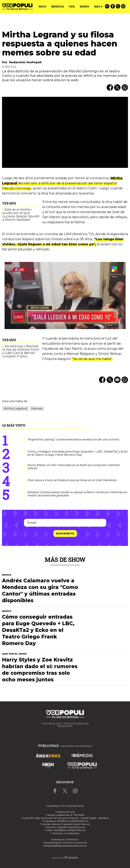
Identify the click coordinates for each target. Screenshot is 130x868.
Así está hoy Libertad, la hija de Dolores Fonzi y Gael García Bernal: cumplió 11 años (21, 351)
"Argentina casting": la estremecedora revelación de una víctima (73, 439)
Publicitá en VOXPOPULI (65, 840)
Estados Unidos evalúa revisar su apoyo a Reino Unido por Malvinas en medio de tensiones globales (77, 494)
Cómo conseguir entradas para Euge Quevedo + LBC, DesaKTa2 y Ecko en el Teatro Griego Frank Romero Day (77, 453)
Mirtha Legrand (15, 409)
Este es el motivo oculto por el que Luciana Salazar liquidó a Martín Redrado (21, 215)
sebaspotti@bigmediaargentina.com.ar (65, 846)
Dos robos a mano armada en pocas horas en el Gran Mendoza (72, 480)
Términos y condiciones (66, 833)
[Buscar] (107, 7)
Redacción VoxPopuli (25, 62)
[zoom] (65, 132)
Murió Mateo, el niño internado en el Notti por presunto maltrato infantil (73, 467)
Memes (37, 409)
